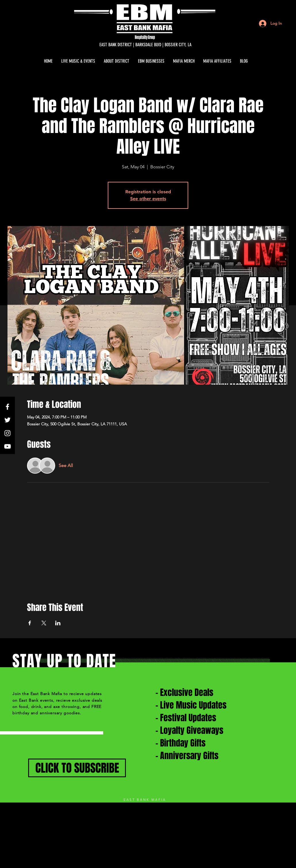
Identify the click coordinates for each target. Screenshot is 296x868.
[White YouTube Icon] (7, 446)
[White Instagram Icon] (7, 433)
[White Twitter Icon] (7, 420)
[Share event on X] (44, 623)
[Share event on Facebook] (30, 623)
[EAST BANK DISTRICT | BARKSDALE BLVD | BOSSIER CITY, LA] (145, 45)
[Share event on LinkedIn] (58, 623)
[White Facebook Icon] (7, 407)
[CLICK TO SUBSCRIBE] (77, 768)
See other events (148, 199)
